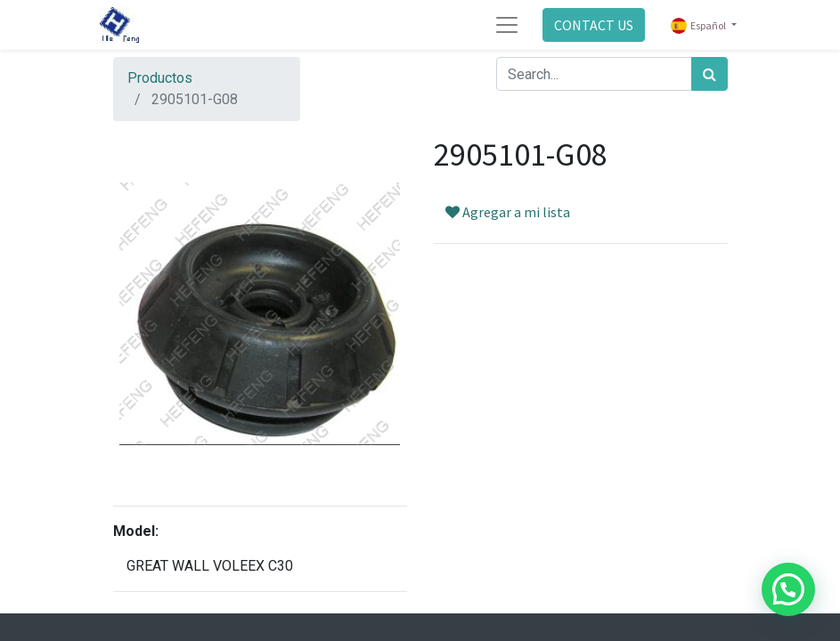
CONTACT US (594, 25)
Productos (160, 78)
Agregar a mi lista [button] (508, 212)
